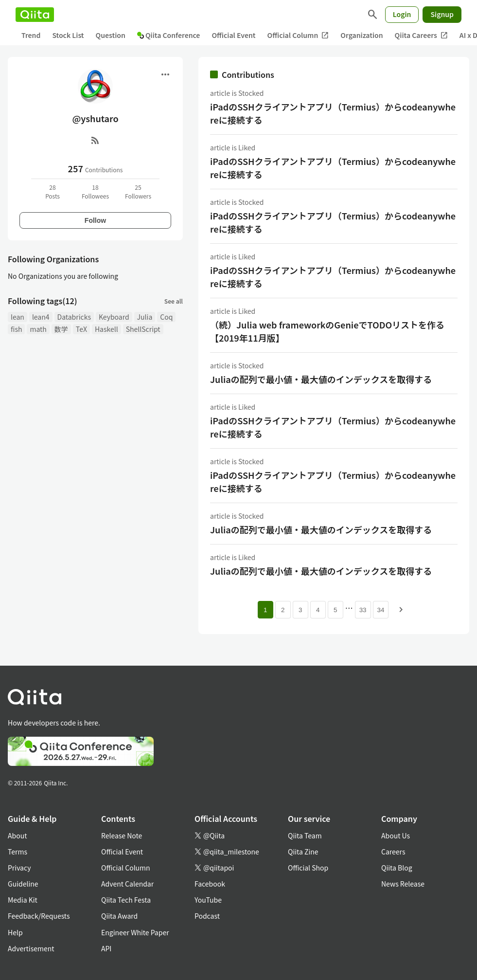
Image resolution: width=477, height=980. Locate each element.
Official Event (233, 35)
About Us (396, 835)
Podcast (207, 916)
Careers (393, 852)
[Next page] (401, 610)
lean (18, 317)
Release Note (122, 835)
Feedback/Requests (39, 916)
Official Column (298, 35)
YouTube (208, 900)
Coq (166, 317)
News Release (403, 884)
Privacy (19, 868)
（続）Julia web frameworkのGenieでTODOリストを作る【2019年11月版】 (327, 331)
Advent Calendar (127, 884)
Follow (95, 220)
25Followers (138, 191)
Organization (362, 35)
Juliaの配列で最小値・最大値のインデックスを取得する (321, 379)
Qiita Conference (169, 35)
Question (111, 35)
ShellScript (143, 329)
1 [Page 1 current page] (265, 610)
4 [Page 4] (318, 610)
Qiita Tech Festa (126, 900)
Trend (31, 35)
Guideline (23, 884)
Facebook (210, 884)
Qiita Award (119, 916)
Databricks (74, 317)
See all (174, 301)
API (106, 948)
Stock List (68, 35)
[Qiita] (35, 15)
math (38, 329)
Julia (145, 317)
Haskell (106, 329)
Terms (18, 852)
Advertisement (31, 948)
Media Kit (23, 900)
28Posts (53, 191)
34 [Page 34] (381, 610)
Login (402, 14)
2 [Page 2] (283, 610)
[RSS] (95, 140)
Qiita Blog (397, 868)
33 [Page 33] (363, 610)
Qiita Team (305, 835)
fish (16, 329)
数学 (61, 329)
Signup (442, 14)
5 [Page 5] (335, 610)
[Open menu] (165, 74)
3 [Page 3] (300, 610)
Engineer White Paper (135, 932)
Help (15, 932)
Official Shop (308, 868)
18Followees (95, 191)
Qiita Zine (303, 852)
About (17, 835)
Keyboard (114, 317)
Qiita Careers (421, 35)
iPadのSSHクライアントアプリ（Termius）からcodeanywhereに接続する (333, 113)
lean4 (41, 317)
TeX (81, 329)
